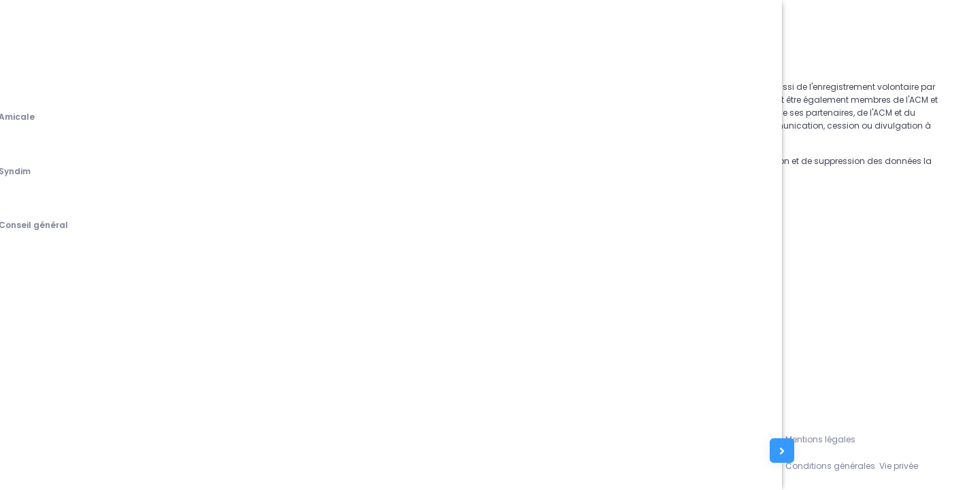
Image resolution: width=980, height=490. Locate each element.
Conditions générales (862, 464)
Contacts (739, 464)
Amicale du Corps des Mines (175, 464)
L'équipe (790, 437)
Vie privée (936, 464)
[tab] (30, 118)
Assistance (744, 437)
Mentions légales (852, 437)
